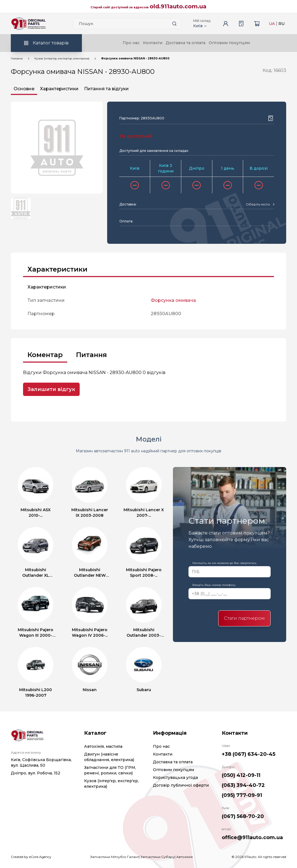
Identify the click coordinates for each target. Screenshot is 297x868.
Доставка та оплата (186, 43)
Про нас (131, 43)
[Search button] (175, 24)
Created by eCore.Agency (31, 857)
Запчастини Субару (158, 857)
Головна (17, 58)
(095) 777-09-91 (242, 795)
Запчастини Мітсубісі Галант (114, 857)
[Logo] (29, 24)
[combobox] (260, 204)
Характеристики (59, 89)
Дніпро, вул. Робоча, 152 (36, 773)
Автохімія (184, 857)
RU (281, 24)
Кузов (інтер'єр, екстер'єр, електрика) (62, 58)
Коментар (45, 355)
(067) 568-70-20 (243, 816)
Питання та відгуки (106, 89)
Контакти (153, 43)
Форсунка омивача (173, 300)
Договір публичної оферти (181, 785)
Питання (91, 355)
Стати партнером (244, 618)
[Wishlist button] (271, 118)
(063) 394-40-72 (243, 785)
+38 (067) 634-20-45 (249, 754)
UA (272, 24)
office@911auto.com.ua (252, 837)
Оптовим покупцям (229, 43)
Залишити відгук (51, 389)
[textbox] (258, 204)
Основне (24, 89)
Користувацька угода (175, 777)
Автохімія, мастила (103, 746)
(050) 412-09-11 (241, 775)
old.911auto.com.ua (178, 6)
